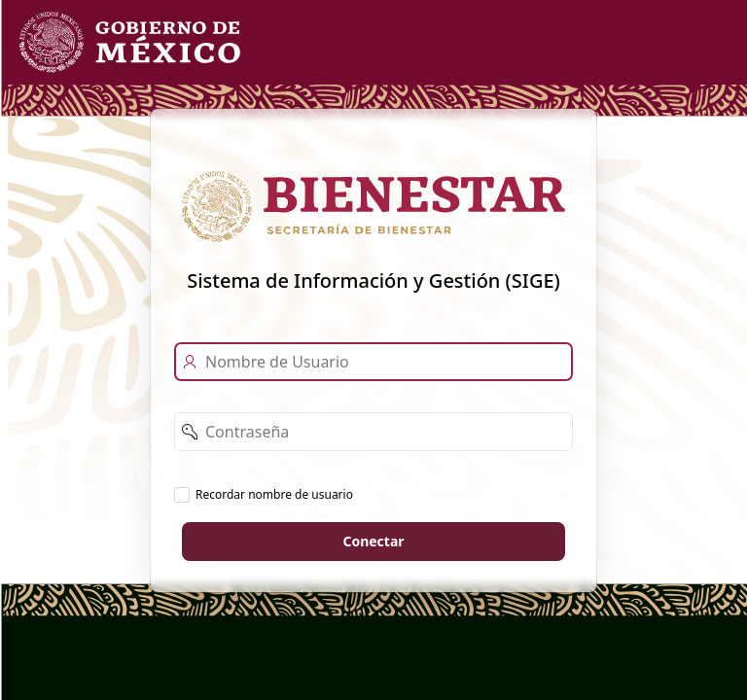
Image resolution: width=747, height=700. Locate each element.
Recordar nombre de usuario (274, 494)
